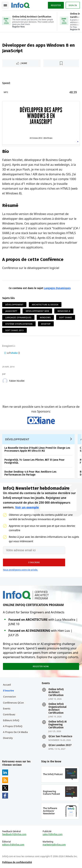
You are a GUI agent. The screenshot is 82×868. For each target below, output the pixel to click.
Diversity (8, 738)
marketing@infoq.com (54, 845)
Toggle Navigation (5, 5)
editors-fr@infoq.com (13, 845)
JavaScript (11, 311)
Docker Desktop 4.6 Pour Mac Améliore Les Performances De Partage (30, 473)
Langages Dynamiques (57, 288)
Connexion (10, 697)
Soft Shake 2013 (14, 330)
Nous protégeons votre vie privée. (20, 570)
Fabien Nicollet (17, 381)
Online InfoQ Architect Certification (56, 692)
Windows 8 (64, 311)
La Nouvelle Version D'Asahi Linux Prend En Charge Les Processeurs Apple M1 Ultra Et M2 (37, 449)
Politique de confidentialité (17, 862)
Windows (45, 317)
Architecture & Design (45, 305)
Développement (14, 305)
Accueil (7, 685)
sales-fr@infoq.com (53, 834)
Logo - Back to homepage (21, 5)
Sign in (73, 5)
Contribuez (9, 714)
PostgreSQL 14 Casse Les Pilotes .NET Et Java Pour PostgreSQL (34, 461)
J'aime (24, 63)
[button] (34, 562)
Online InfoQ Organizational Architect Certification (57, 709)
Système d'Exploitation (19, 324)
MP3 (6, 92)
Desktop (46, 324)
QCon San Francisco (60, 736)
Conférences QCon (13, 703)
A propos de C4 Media (15, 732)
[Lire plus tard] (61, 63)
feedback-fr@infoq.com (14, 834)
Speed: (6, 83)
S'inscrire (8, 691)
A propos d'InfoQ (13, 726)
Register (56, 5)
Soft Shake (66, 317)
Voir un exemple (27, 507)
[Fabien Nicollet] (5, 381)
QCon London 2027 (60, 745)
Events (7, 709)
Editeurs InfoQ (11, 720)
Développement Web (37, 311)
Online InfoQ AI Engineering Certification (58, 725)
